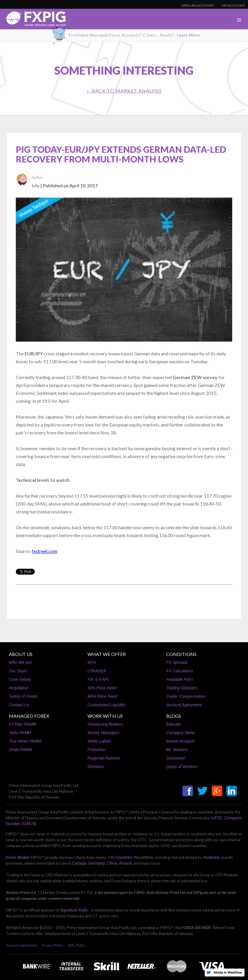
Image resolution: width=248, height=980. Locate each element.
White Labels (99, 741)
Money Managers (103, 733)
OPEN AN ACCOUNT (198, 5)
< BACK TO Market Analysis (124, 91)
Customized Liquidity (106, 705)
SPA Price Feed (102, 688)
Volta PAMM (20, 733)
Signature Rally (74, 910)
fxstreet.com (44, 551)
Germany (97, 863)
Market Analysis (180, 741)
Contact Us (19, 705)
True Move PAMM (25, 741)
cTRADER (97, 671)
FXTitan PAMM (23, 724)
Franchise (96, 750)
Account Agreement (184, 705)
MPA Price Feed (102, 696)
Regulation (19, 688)
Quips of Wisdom (182, 767)
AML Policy (76, 945)
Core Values (20, 679)
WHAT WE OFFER (107, 654)
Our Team (18, 671)
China (112, 863)
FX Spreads (177, 662)
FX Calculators (180, 671)
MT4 (92, 662)
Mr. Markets (177, 750)
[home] (33, 20)
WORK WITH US (105, 716)
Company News (181, 733)
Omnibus (96, 767)
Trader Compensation (186, 696)
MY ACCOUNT (234, 5)
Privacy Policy (52, 945)
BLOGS (174, 716)
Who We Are (20, 662)
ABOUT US (21, 654)
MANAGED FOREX (29, 716)
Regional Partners (104, 758)
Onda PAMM (20, 750)
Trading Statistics (182, 688)
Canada (79, 863)
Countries (124, 857)
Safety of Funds (23, 696)
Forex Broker (18, 857)
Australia (211, 857)
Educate (174, 724)
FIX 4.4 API (98, 679)
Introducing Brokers (105, 724)
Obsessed (175, 758)
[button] (239, 20)
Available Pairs (180, 679)
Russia (125, 863)
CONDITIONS (181, 654)
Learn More (188, 35)
